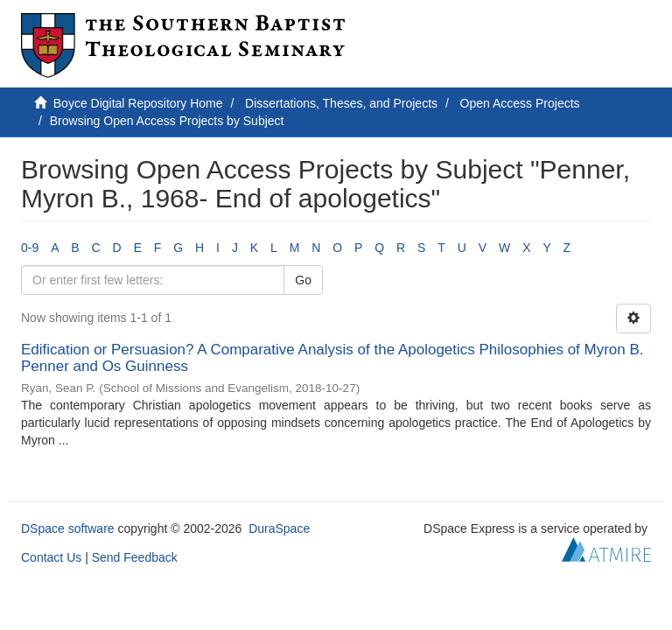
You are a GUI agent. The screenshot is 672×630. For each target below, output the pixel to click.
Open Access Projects (520, 103)
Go (303, 280)
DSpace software (68, 528)
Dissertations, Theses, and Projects (341, 103)
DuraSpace (279, 528)
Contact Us (51, 557)
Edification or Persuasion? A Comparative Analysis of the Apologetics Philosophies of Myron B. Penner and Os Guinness (332, 358)
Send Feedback (135, 557)
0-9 (30, 248)
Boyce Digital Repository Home (138, 103)
